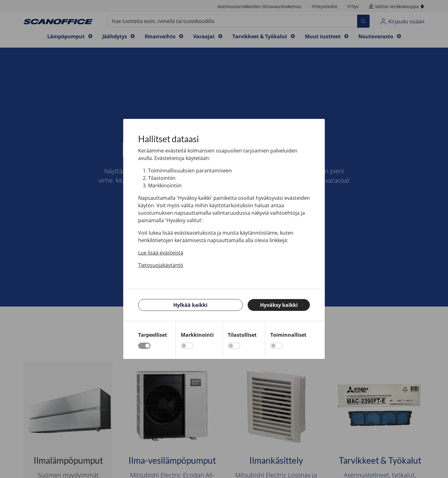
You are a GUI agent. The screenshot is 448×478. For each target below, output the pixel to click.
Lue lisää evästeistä (161, 253)
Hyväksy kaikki (279, 305)
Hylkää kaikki (190, 305)
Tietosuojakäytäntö (161, 265)
